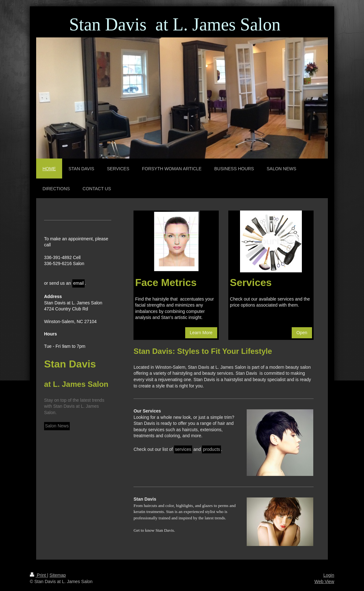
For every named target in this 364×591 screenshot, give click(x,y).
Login (329, 575)
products (211, 449)
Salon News (57, 426)
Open (302, 333)
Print (39, 575)
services (183, 449)
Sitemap (58, 575)
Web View (324, 581)
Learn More (201, 333)
